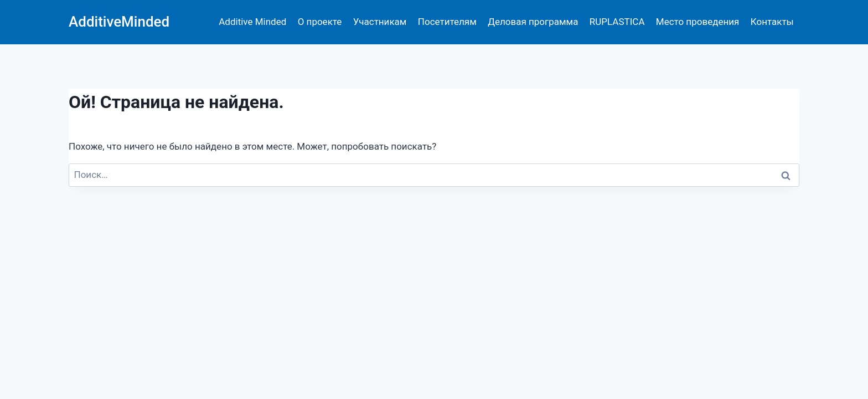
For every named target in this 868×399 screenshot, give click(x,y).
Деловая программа (533, 22)
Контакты (772, 22)
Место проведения (698, 22)
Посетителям (447, 22)
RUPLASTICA (617, 22)
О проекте (320, 22)
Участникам (380, 22)
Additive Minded (252, 22)
